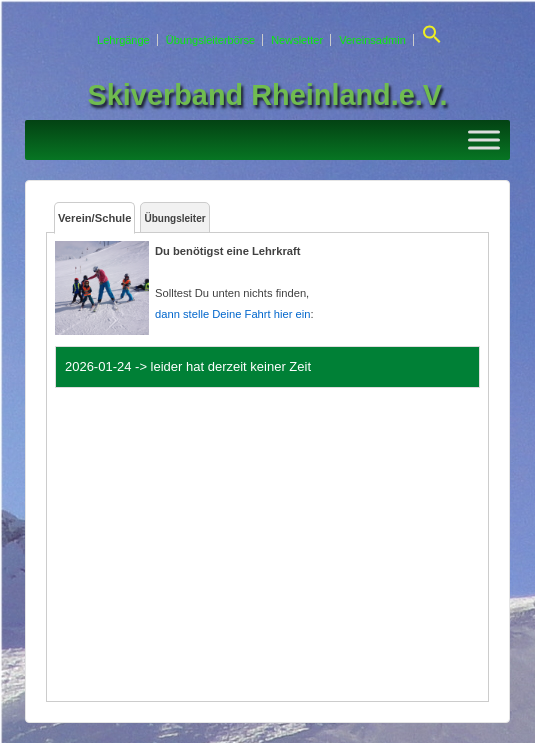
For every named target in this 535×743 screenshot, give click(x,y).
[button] (429, 40)
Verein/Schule (94, 218)
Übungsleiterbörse (210, 40)
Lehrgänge (123, 40)
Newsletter (297, 40)
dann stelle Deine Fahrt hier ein (232, 314)
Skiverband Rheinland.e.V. (268, 95)
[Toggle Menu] (484, 139)
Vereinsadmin (372, 40)
